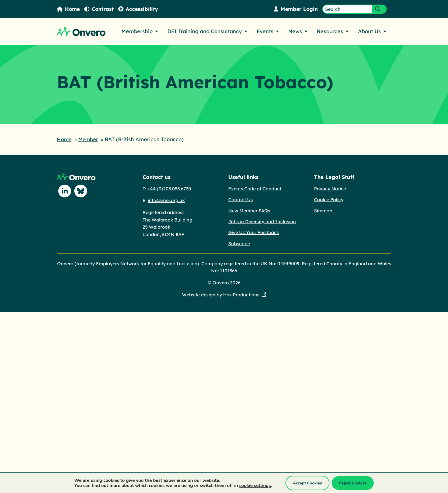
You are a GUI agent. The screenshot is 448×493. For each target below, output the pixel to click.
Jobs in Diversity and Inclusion (262, 221)
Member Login (295, 9)
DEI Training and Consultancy (205, 31)
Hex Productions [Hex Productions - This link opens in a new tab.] (241, 294)
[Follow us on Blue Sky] (81, 191)
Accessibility (139, 9)
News (295, 31)
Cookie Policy (329, 199)
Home (69, 9)
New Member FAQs (249, 210)
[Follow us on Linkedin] (65, 191)
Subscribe (239, 243)
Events (265, 31)
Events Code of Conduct (255, 188)
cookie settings (255, 486)
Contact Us (241, 199)
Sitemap (323, 210)
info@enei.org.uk (166, 200)
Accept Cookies (307, 483)
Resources (330, 31)
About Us (369, 31)
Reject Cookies (353, 483)
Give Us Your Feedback (254, 232)
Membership (137, 31)
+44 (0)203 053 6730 (169, 188)
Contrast (100, 9)
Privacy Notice (330, 188)
